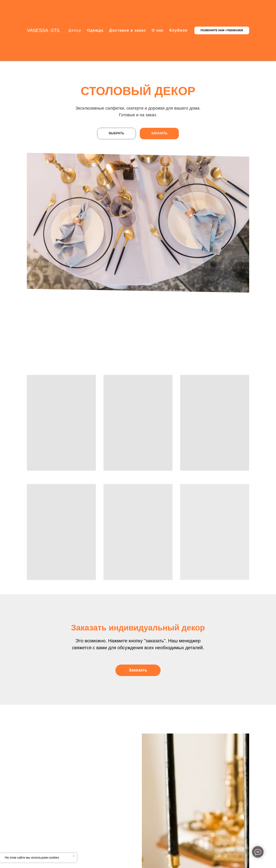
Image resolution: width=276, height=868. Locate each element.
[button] (138, 670)
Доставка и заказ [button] (128, 30)
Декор (75, 30)
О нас (158, 30)
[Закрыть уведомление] (74, 856)
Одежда (95, 30)
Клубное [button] (178, 30)
